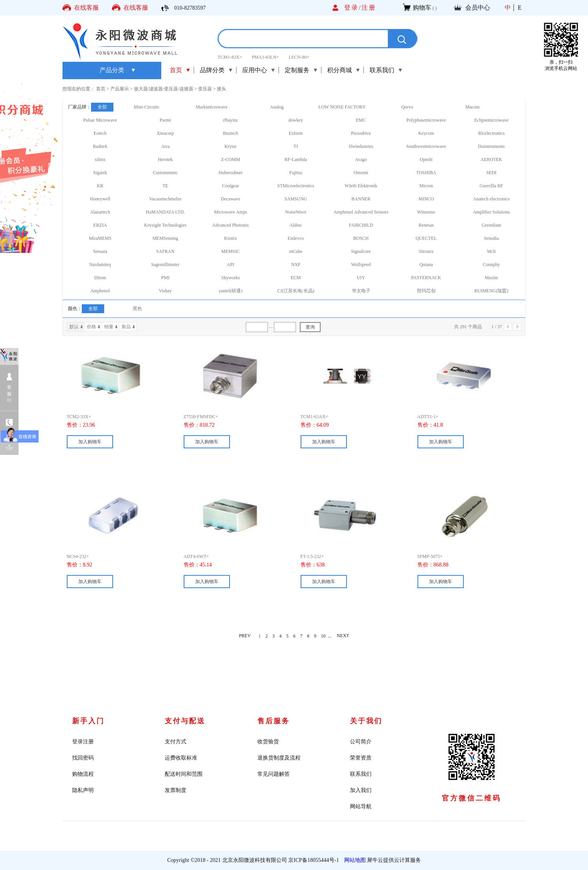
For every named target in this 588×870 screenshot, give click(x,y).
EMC (361, 120)
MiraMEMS (100, 238)
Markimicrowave (212, 107)
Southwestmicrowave (426, 146)
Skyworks (230, 278)
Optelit (426, 159)
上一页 (508, 327)
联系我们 (361, 774)
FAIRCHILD (361, 225)
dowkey (296, 120)
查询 (310, 327)
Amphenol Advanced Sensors (361, 212)
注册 (369, 8)
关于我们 (366, 721)
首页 (176, 70)
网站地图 (354, 860)
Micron (426, 186)
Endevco (296, 238)
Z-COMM (231, 159)
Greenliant (491, 225)
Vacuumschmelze (166, 199)
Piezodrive (361, 133)
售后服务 (274, 721)
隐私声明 (83, 790)
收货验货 (268, 742)
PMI (165, 278)
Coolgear (231, 186)
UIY (361, 278)
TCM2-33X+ (79, 417)
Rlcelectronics (491, 133)
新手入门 (88, 721)
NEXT (343, 636)
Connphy (491, 265)
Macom (472, 107)
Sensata (100, 251)
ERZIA (100, 225)
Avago (361, 159)
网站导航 (361, 806)
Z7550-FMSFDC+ (201, 417)
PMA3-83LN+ (265, 57)
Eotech (100, 133)
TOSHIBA (426, 173)
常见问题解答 (274, 774)
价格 (91, 327)
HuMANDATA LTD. (165, 212)
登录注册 (83, 742)
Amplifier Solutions (492, 212)
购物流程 (83, 774)
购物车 (422, 8)
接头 (221, 89)
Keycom (426, 133)
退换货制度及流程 (279, 758)
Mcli (491, 251)
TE (165, 186)
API (231, 265)
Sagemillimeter (165, 265)
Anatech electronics (491, 199)
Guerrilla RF (491, 186)
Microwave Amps (231, 212)
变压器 (205, 89)
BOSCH (361, 238)
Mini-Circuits (146, 107)
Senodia (491, 238)
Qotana (426, 265)
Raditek (100, 146)
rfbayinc (231, 120)
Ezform (296, 133)
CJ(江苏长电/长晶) (296, 291)
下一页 (517, 327)
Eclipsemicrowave (491, 120)
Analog (277, 107)
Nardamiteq (100, 265)
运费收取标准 (181, 758)
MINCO (426, 199)
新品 (126, 327)
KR (100, 186)
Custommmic (165, 173)
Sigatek (100, 173)
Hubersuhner (231, 173)
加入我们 (361, 790)
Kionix (231, 238)
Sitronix (426, 251)
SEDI (491, 173)
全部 (102, 107)
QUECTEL (426, 238)
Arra (166, 146)
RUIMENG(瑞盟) (492, 291)
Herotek (165, 159)
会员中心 (478, 8)
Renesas (426, 225)
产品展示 (120, 89)
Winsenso (426, 212)
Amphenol (100, 291)
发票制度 (176, 790)
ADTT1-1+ (428, 417)
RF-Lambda (296, 159)
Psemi (165, 120)
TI (296, 146)
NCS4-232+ (78, 556)
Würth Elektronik (361, 186)
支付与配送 (185, 721)
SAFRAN (165, 251)
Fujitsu (296, 173)
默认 (74, 327)
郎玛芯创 (426, 291)
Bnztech (231, 133)
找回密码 (83, 758)
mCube (296, 251)
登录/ (353, 8)
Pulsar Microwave (100, 120)
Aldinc (296, 225)
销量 (109, 327)
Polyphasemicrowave (426, 120)
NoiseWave (296, 212)
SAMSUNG (296, 199)
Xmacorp (165, 133)
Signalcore (361, 251)
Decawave (231, 199)
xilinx (100, 159)
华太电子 (361, 291)
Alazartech (100, 212)
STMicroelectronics (296, 186)
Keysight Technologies (166, 225)
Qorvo (407, 107)
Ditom (100, 278)
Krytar (231, 146)
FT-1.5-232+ (312, 556)
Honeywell (100, 199)
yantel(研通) (231, 291)
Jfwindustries (361, 146)
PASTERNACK (426, 278)
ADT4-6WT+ (196, 556)
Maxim (491, 278)
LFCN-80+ (299, 57)
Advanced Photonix (231, 225)
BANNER (361, 199)
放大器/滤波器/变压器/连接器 (164, 89)
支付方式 (176, 742)
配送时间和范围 (184, 774)
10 (323, 636)
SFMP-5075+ (430, 556)
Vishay (165, 291)
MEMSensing (165, 238)
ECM (296, 278)
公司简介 (361, 742)
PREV (245, 636)
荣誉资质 (361, 758)
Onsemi (361, 173)
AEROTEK (492, 159)
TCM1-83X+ (230, 57)
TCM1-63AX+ (314, 417)
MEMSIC (231, 251)
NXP (296, 265)
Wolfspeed (361, 265)
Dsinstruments (491, 146)
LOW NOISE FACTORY (342, 107)
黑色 (137, 309)
